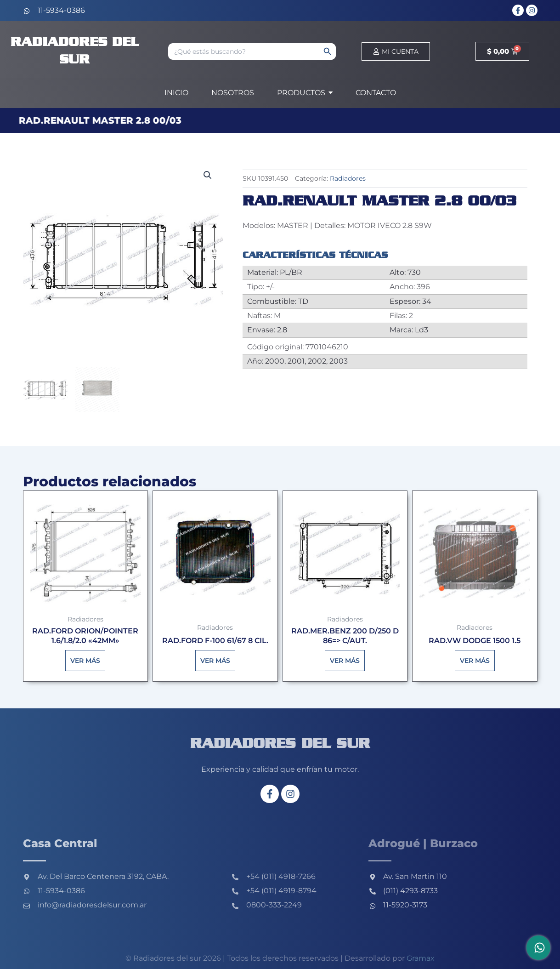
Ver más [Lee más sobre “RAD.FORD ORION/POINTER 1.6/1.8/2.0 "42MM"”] (85, 661)
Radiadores (348, 178)
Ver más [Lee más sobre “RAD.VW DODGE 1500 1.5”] (475, 661)
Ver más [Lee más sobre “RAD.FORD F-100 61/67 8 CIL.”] (215, 661)
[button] (208, 175)
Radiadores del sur (280, 744)
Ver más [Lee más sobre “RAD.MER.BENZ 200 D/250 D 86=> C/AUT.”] (345, 661)
